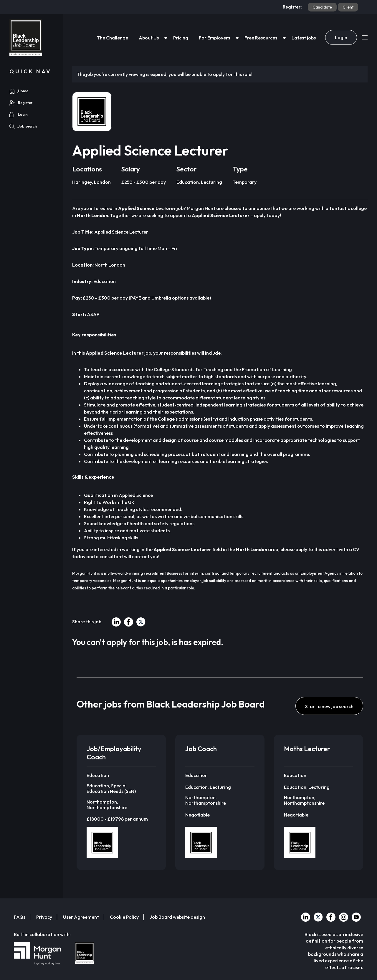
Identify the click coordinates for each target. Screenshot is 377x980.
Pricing (181, 38)
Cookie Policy (124, 917)
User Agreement (81, 917)
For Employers (214, 38)
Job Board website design (177, 917)
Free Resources (261, 38)
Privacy (44, 917)
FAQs (20, 917)
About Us (149, 38)
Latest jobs (304, 38)
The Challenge (113, 38)
